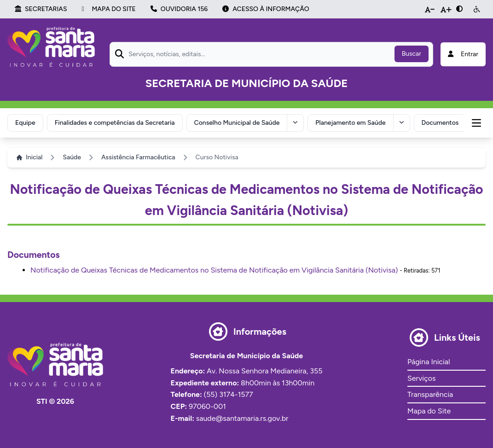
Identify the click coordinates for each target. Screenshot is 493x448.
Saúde (72, 157)
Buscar (412, 54)
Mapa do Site (429, 411)
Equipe (25, 123)
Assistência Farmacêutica (138, 157)
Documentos (440, 123)
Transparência (430, 394)
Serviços (421, 378)
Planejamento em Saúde (350, 123)
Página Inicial (429, 362)
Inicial (29, 157)
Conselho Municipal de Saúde (237, 123)
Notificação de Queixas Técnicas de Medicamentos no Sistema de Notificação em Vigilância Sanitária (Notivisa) (214, 270)
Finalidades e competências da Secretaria (115, 123)
